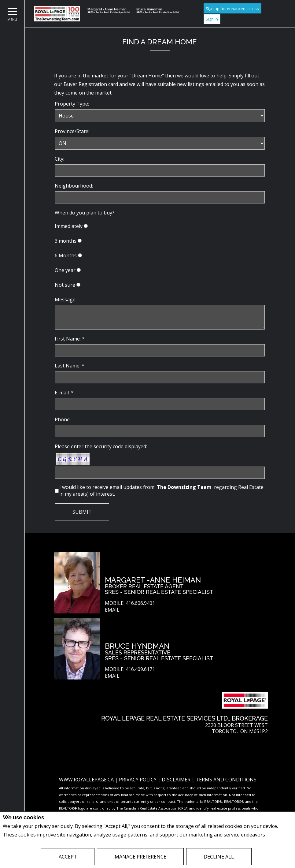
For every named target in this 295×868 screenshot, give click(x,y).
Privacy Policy (138, 780)
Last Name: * (70, 366)
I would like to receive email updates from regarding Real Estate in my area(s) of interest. (161, 490)
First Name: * (70, 339)
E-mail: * (64, 393)
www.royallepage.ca (86, 780)
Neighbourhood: (74, 186)
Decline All (219, 857)
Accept (68, 857)
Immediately (69, 226)
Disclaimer (177, 780)
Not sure (65, 285)
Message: (66, 300)
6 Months (66, 255)
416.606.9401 (140, 603)
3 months (66, 241)
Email (112, 610)
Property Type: (72, 104)
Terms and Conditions (226, 780)
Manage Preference (140, 857)
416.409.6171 (140, 669)
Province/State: (72, 131)
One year (65, 270)
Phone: (63, 419)
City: (59, 159)
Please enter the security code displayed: (101, 446)
